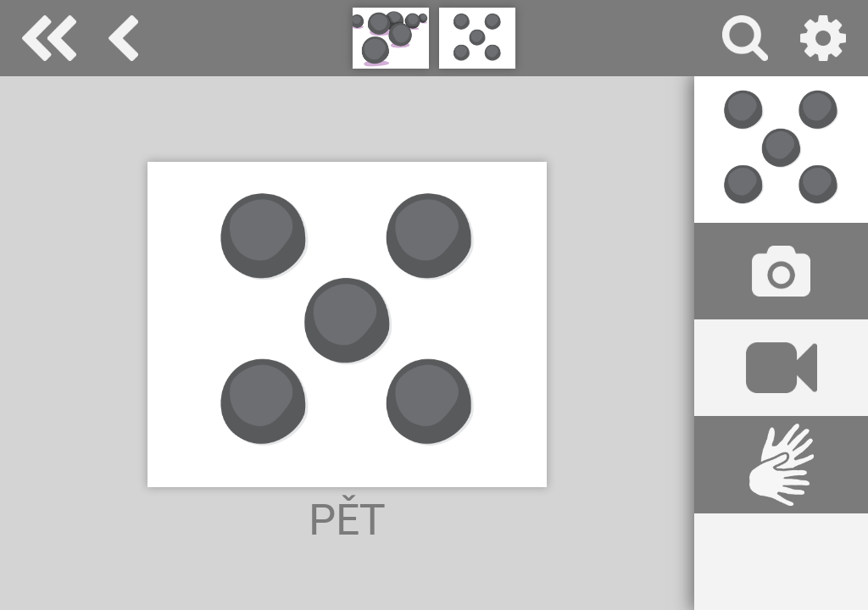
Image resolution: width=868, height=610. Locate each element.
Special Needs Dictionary (49, 38)
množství (123, 38)
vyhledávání (745, 38)
